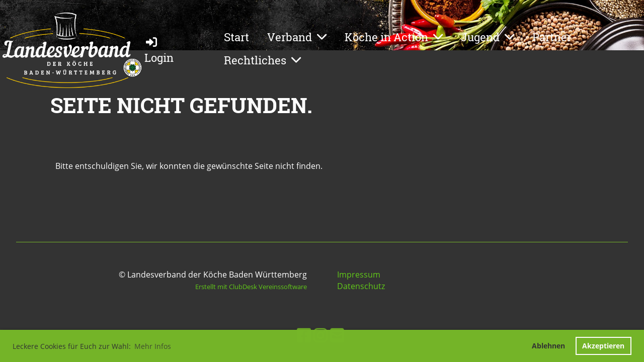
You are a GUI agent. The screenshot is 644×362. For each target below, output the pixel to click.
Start (236, 37)
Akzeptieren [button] (603, 346)
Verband (297, 37)
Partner (552, 37)
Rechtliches (262, 60)
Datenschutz (361, 286)
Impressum (359, 275)
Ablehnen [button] (548, 346)
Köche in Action (394, 37)
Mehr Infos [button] (153, 346)
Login (159, 50)
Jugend (488, 37)
